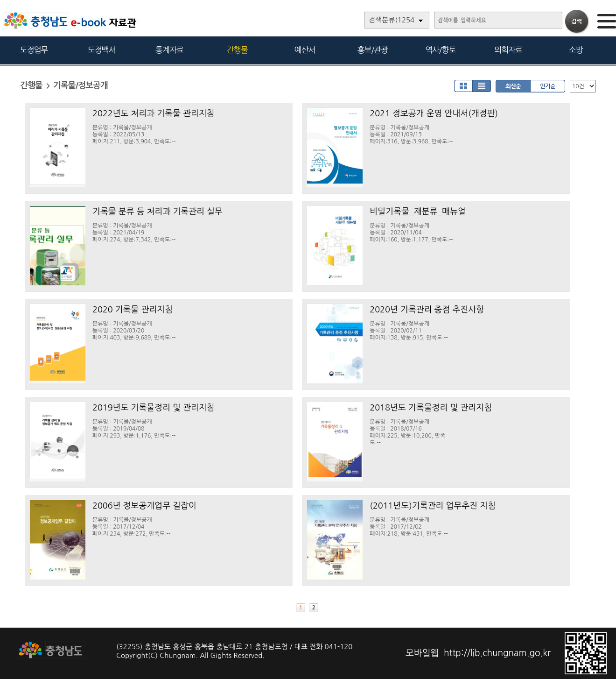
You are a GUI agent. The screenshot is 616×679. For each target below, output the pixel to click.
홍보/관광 (373, 50)
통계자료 (169, 50)
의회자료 (508, 50)
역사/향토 (440, 50)
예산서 (305, 50)
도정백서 (102, 50)
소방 (576, 50)
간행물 (237, 50)
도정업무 (34, 50)
